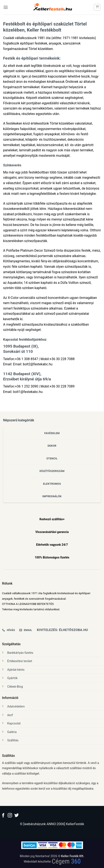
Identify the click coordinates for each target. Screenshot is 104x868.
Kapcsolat (14, 723)
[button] (6, 7)
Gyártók (12, 678)
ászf (10, 715)
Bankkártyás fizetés (20, 653)
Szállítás (13, 740)
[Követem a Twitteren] (17, 816)
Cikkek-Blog (15, 687)
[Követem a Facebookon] (3, 816)
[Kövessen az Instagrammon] (10, 816)
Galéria (12, 732)
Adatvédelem (16, 707)
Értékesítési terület (20, 661)
